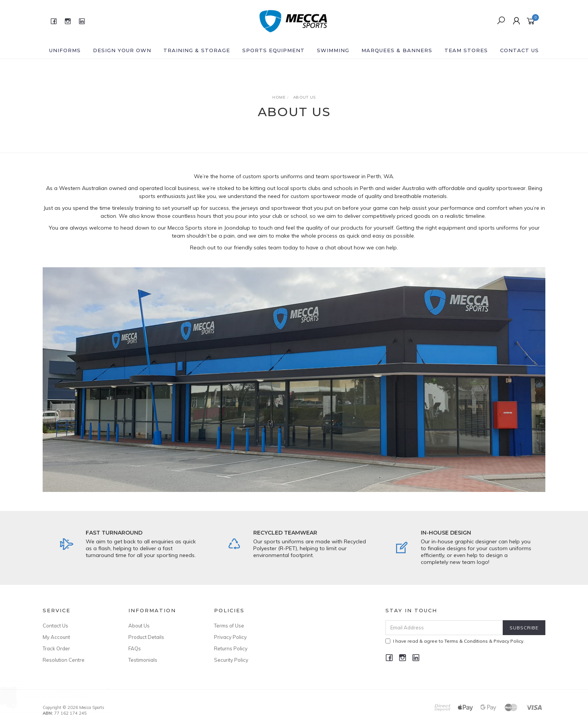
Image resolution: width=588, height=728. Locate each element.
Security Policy (231, 660)
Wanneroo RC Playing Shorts (62, 696)
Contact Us (519, 50)
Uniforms (65, 50)
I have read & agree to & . (455, 641)
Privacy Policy (230, 637)
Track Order (56, 648)
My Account (56, 637)
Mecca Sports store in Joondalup (209, 228)
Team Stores (466, 50)
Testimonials (143, 660)
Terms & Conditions (466, 641)
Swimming (333, 50)
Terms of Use (229, 626)
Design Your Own (122, 50)
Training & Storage (197, 50)
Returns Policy (231, 648)
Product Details (146, 637)
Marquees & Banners (397, 50)
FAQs (135, 648)
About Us (139, 626)
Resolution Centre (64, 660)
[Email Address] (444, 628)
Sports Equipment (273, 50)
